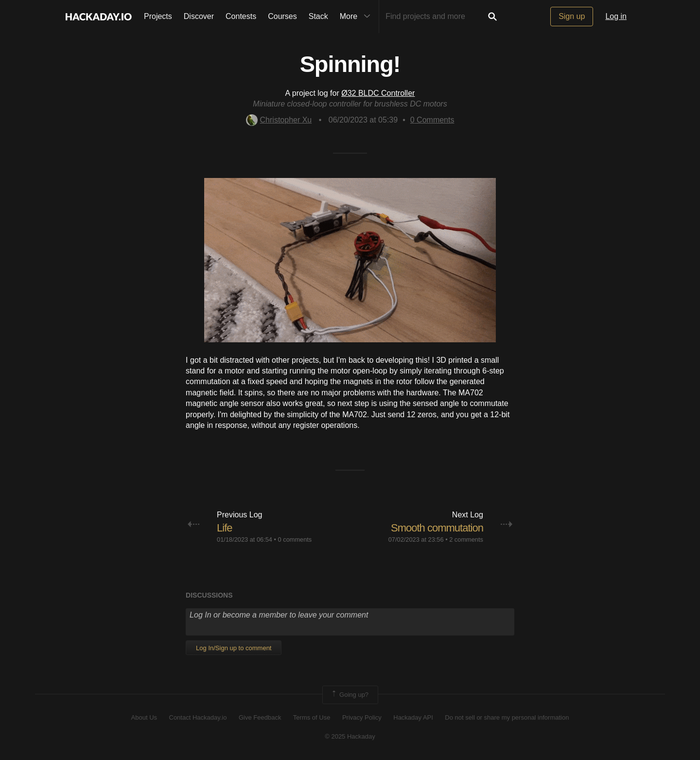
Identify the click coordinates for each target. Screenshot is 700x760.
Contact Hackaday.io (198, 717)
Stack (318, 16)
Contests (241, 16)
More (357, 17)
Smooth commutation (437, 528)
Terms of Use (312, 717)
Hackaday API (413, 717)
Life (224, 528)
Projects (158, 16)
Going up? (350, 695)
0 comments (295, 539)
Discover (199, 16)
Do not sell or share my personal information (507, 717)
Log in (616, 16)
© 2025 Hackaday (350, 736)
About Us (144, 717)
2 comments (466, 539)
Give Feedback (260, 717)
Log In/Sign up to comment (234, 648)
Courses (282, 16)
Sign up (572, 16)
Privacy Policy (362, 717)
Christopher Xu (279, 120)
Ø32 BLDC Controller (378, 93)
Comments (432, 120)
